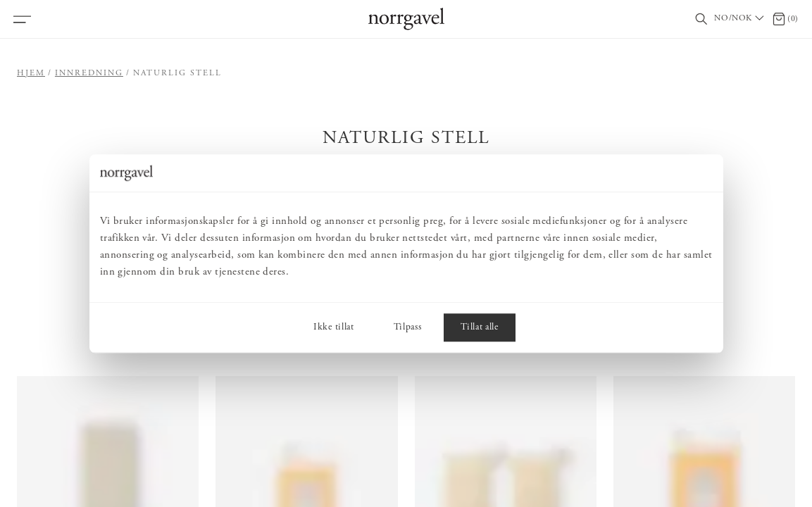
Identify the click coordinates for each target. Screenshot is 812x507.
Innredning (89, 73)
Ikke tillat (333, 327)
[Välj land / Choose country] (740, 19)
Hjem (31, 73)
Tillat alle (479, 327)
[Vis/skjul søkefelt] (701, 19)
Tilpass (408, 327)
